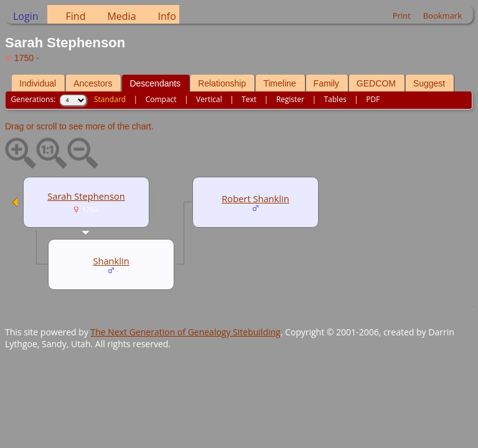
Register (290, 99)
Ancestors (93, 83)
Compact (161, 99)
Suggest (429, 83)
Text (249, 99)
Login (26, 16)
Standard (110, 99)
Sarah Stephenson (86, 196)
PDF (373, 99)
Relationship (222, 83)
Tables (335, 99)
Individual (38, 83)
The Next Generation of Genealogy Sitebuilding (186, 332)
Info (167, 16)
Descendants (155, 83)
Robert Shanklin (255, 198)
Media (121, 16)
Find (76, 16)
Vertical (209, 99)
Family (326, 83)
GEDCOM (376, 83)
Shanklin (111, 261)
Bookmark (443, 16)
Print (402, 16)
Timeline (279, 83)
